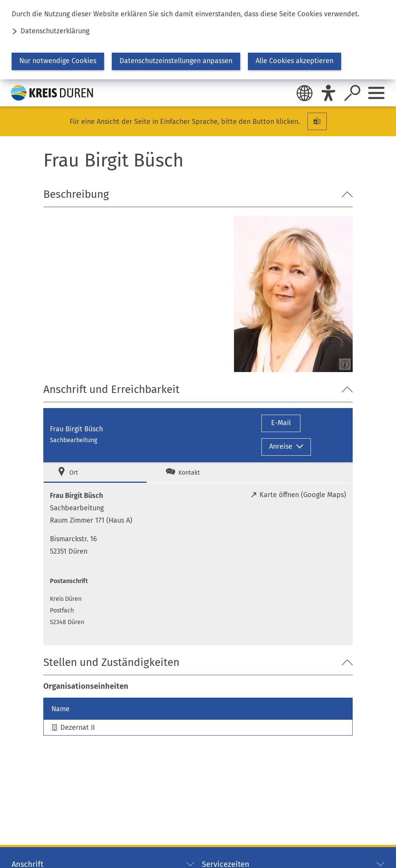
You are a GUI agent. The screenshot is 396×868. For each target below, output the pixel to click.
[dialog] (198, 40)
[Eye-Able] (328, 93)
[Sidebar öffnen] (376, 93)
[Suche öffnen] (352, 93)
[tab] (95, 473)
